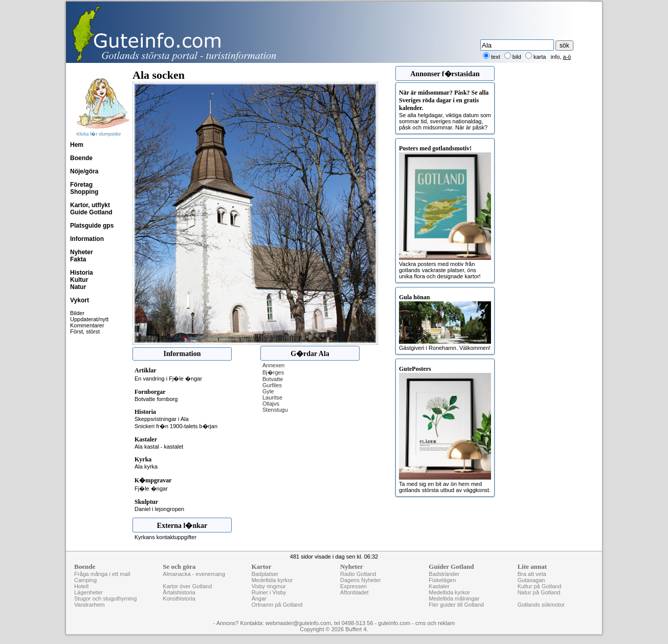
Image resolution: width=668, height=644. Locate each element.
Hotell (81, 586)
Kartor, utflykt (90, 205)
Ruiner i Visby (269, 592)
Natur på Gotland (539, 592)
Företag (81, 185)
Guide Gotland (91, 212)
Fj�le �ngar (151, 488)
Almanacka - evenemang (194, 574)
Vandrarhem (90, 605)
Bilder (77, 313)
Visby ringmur (269, 586)
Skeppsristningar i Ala (162, 419)
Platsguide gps (92, 226)
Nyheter (82, 252)
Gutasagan (531, 580)
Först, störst (85, 331)
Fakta (78, 259)
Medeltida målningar (454, 598)
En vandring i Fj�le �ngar (168, 379)
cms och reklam (435, 623)
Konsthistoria (179, 598)
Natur (78, 287)
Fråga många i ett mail (102, 574)
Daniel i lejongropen (159, 509)
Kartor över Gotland (187, 586)
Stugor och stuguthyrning (105, 598)
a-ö (567, 57)
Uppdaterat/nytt (89, 319)
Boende (81, 158)
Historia (82, 273)
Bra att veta (532, 574)
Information (87, 239)
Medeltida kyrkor (272, 580)
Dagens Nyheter (361, 580)
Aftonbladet (354, 592)
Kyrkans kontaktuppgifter (165, 537)
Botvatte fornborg (156, 399)
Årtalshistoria (179, 592)
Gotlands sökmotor (541, 605)
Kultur (79, 280)
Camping (85, 580)
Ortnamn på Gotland (277, 605)
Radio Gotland (358, 574)
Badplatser (265, 574)
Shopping (84, 192)
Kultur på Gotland (540, 586)
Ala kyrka (146, 467)
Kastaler (439, 586)
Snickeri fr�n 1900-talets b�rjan (176, 426)
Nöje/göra (84, 171)
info (555, 57)
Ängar (259, 598)
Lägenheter (88, 592)
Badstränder (444, 574)
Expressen (353, 586)
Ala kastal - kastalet (159, 447)
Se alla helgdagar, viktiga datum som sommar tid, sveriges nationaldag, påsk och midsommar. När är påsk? (445, 110)
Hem (77, 145)
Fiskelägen (442, 580)
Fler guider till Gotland (456, 605)
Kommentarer (87, 325)
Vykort (80, 300)
